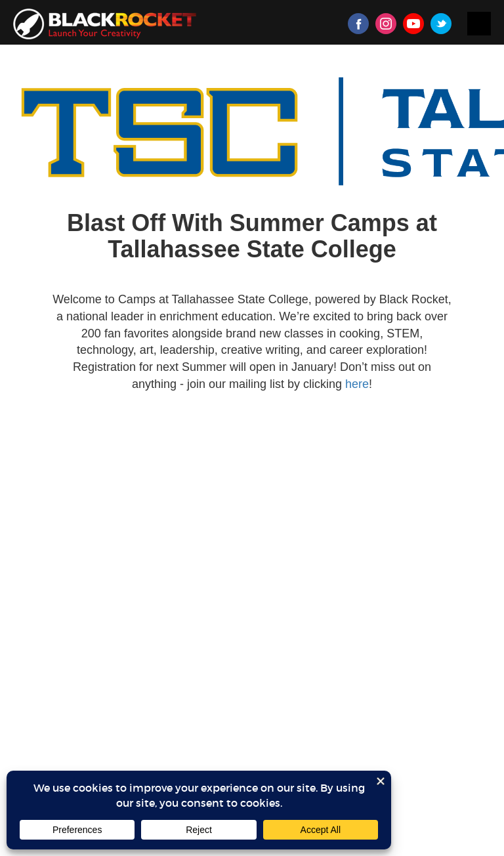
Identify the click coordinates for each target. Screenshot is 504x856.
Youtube (413, 24)
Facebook (358, 24)
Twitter (441, 24)
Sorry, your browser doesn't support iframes (252, 461)
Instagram (386, 24)
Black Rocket (105, 24)
